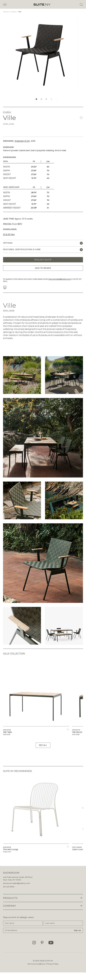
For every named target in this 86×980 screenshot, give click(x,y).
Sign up (77, 930)
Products (6, 12)
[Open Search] (81, 5)
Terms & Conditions (36, 964)
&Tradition (7, 112)
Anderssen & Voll (22, 141)
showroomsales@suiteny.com (60, 279)
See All (43, 745)
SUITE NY (49, 961)
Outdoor (14, 12)
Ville (20, 12)
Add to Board (43, 268)
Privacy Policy (52, 964)
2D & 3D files (9, 234)
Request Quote (43, 260)
